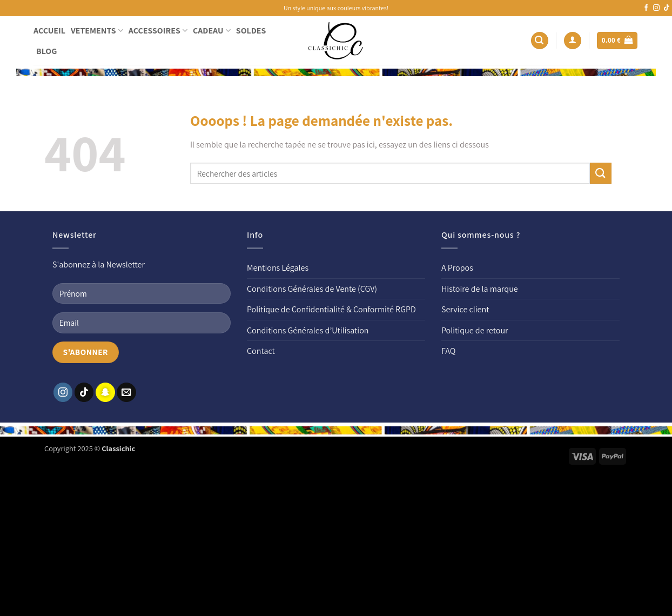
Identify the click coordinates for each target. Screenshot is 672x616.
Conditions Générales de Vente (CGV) (312, 289)
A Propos (457, 268)
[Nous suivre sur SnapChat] (105, 392)
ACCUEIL (49, 31)
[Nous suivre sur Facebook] (646, 8)
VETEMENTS (97, 31)
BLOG (46, 51)
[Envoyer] (601, 173)
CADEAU (212, 31)
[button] (540, 41)
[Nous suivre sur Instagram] (656, 8)
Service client (465, 309)
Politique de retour (475, 330)
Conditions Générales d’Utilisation (308, 330)
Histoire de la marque (480, 289)
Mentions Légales (278, 268)
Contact (261, 351)
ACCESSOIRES (158, 31)
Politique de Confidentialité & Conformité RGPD (331, 309)
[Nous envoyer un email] (126, 392)
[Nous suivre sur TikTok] (667, 8)
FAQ (448, 351)
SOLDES (251, 31)
